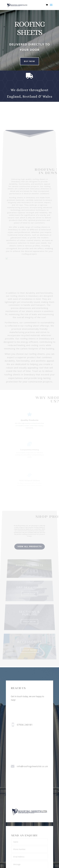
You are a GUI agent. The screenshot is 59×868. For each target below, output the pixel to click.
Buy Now (28, 61)
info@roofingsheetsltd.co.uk (32, 766)
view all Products (30, 555)
